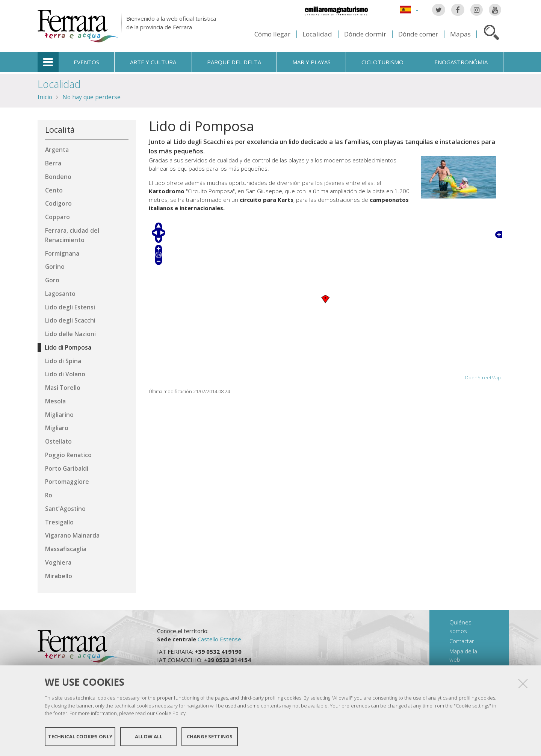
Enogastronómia (461, 62)
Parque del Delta (234, 62)
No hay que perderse (91, 97)
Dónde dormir (365, 34)
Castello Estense (219, 639)
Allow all (149, 736)
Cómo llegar (272, 34)
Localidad (317, 34)
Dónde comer (418, 34)
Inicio (45, 97)
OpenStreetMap (483, 378)
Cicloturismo (382, 62)
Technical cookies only (80, 736)
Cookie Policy (171, 713)
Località (60, 130)
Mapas (460, 34)
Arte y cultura (153, 62)
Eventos (86, 62)
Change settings (210, 736)
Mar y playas (311, 62)
